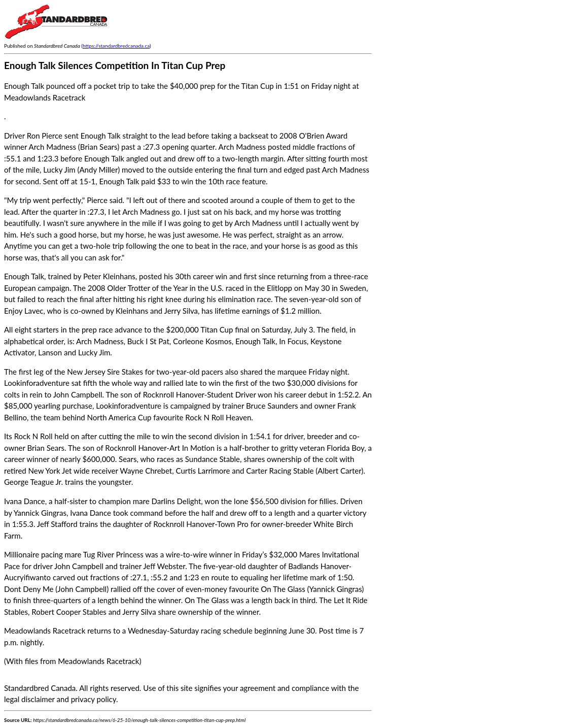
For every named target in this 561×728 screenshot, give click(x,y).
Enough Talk (101, 136)
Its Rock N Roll (28, 436)
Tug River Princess (113, 554)
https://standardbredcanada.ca (116, 46)
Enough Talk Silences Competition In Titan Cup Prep (115, 65)
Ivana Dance (25, 501)
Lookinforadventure (37, 383)
